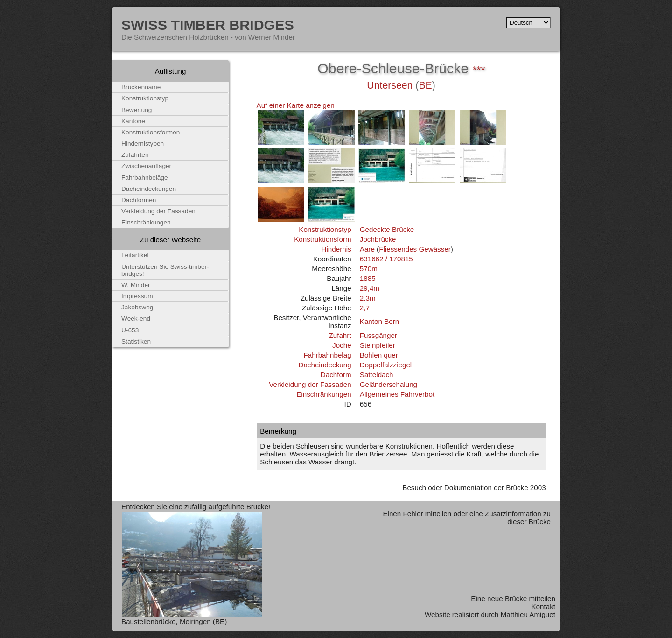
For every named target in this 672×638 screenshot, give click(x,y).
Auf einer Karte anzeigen (296, 105)
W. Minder (136, 285)
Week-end (136, 319)
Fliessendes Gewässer (415, 249)
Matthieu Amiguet (528, 614)
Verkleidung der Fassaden (310, 384)
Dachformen (139, 200)
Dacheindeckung (325, 365)
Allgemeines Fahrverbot (397, 394)
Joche (342, 345)
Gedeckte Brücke (387, 229)
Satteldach (377, 375)
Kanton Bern (379, 321)
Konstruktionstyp (325, 229)
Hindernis (336, 249)
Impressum (137, 296)
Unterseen (390, 85)
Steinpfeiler (378, 345)
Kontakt (543, 606)
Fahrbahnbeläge (145, 178)
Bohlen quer (379, 355)
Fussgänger (378, 335)
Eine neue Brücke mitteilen (513, 599)
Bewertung (136, 110)
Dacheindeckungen (149, 189)
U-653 (130, 330)
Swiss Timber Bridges (208, 25)
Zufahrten (135, 155)
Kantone (133, 121)
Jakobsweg (137, 307)
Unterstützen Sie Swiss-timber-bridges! (165, 270)
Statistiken (136, 341)
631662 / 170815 (386, 259)
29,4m (370, 288)
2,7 (365, 308)
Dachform (336, 375)
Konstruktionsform (322, 239)
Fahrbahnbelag (327, 355)
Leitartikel (135, 255)
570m (369, 269)
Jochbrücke (378, 239)
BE (425, 85)
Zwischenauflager (146, 166)
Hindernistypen (143, 144)
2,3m (368, 298)
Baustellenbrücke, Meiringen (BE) (174, 621)
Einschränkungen (324, 394)
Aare (367, 249)
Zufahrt (340, 335)
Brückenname (141, 87)
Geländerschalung (388, 384)
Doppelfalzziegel (386, 365)
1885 (368, 278)
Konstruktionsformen (150, 132)
